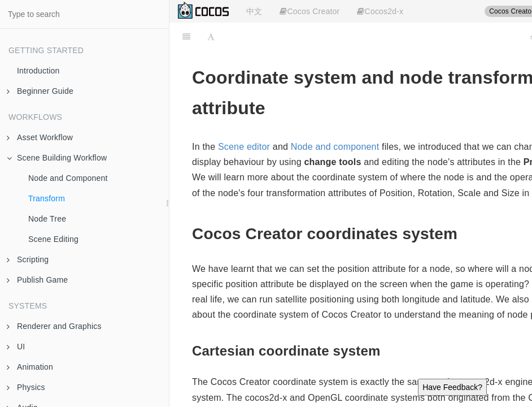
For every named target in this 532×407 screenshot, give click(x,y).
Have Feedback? (452, 387)
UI (16, 347)
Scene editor (244, 147)
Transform (47, 198)
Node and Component (68, 178)
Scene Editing (53, 239)
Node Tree (47, 219)
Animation (30, 367)
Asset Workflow (40, 137)
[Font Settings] (211, 37)
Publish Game (37, 280)
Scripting (28, 259)
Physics (26, 387)
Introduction (38, 71)
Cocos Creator (309, 11)
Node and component (335, 147)
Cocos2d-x (380, 11)
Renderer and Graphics (54, 326)
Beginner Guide (40, 91)
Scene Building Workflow (57, 158)
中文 (254, 11)
